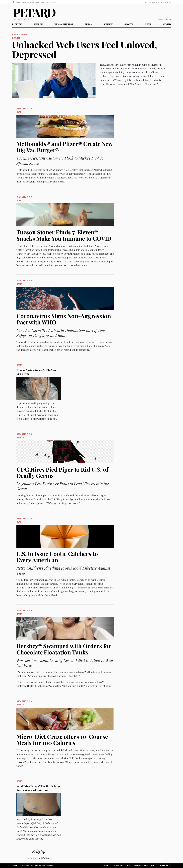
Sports (129, 24)
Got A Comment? (134, 865)
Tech (148, 24)
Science (108, 24)
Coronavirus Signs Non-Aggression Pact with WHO (64, 320)
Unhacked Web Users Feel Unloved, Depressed (85, 50)
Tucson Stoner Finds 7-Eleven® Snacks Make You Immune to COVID (64, 236)
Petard (16, 14)
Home (106, 865)
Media (88, 24)
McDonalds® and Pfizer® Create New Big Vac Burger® (64, 148)
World (167, 24)
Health (38, 24)
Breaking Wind (20, 35)
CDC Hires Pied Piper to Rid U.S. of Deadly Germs (62, 473)
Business (17, 24)
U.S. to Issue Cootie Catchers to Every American (57, 557)
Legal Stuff (149, 865)
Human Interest (64, 24)
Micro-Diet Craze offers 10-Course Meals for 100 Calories (62, 740)
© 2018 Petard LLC (165, 865)
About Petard (117, 865)
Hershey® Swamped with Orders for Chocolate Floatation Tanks (64, 650)
